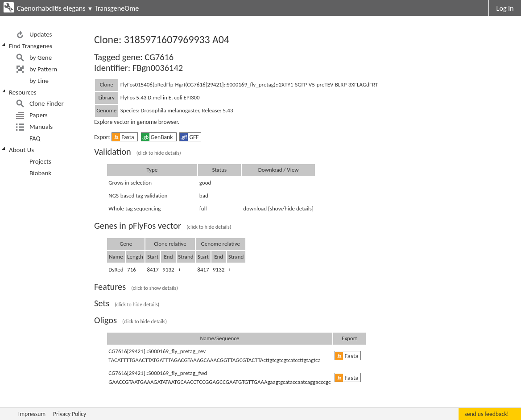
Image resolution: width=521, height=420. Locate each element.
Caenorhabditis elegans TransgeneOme (78, 8)
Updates (41, 34)
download (255, 208)
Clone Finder (47, 103)
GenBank (158, 137)
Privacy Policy (70, 414)
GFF (189, 137)
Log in (505, 8)
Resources (23, 92)
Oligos (130, 320)
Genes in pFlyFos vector (163, 226)
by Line (39, 81)
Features (136, 287)
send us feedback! (486, 414)
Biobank (40, 173)
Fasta (124, 137)
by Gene (41, 58)
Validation (138, 152)
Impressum (32, 414)
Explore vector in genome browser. (137, 122)
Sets (127, 303)
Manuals (41, 127)
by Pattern (43, 69)
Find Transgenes (31, 46)
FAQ (35, 138)
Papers (39, 115)
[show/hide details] (291, 208)
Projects (40, 161)
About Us (21, 150)
